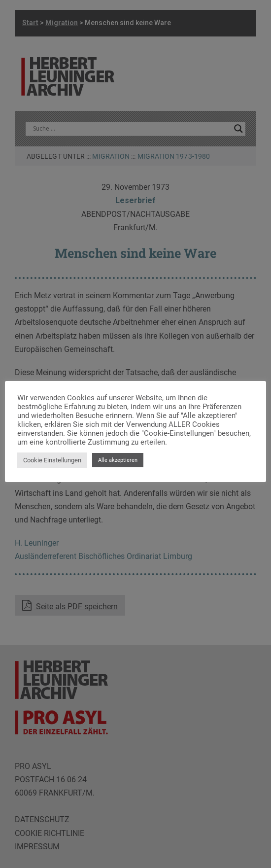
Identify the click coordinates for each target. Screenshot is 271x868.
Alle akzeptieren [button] (118, 460)
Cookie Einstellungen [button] (52, 460)
